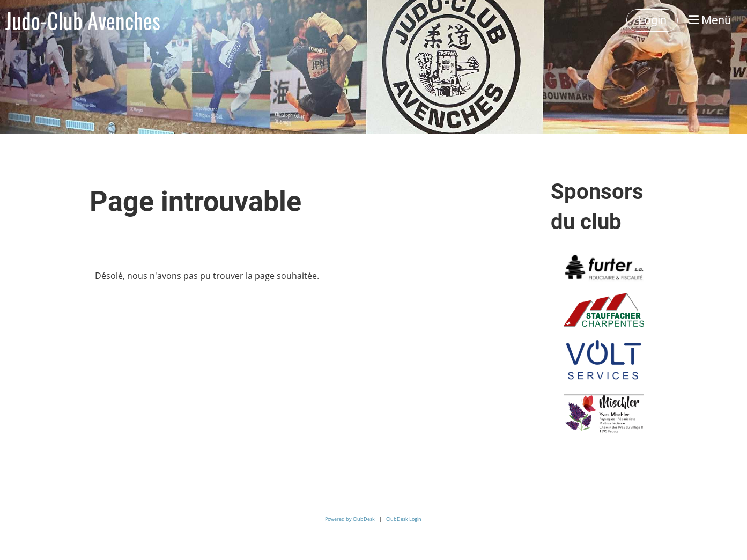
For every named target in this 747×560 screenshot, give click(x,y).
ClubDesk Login (404, 519)
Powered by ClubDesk (350, 519)
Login (652, 20)
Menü (710, 20)
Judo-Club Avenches (83, 20)
